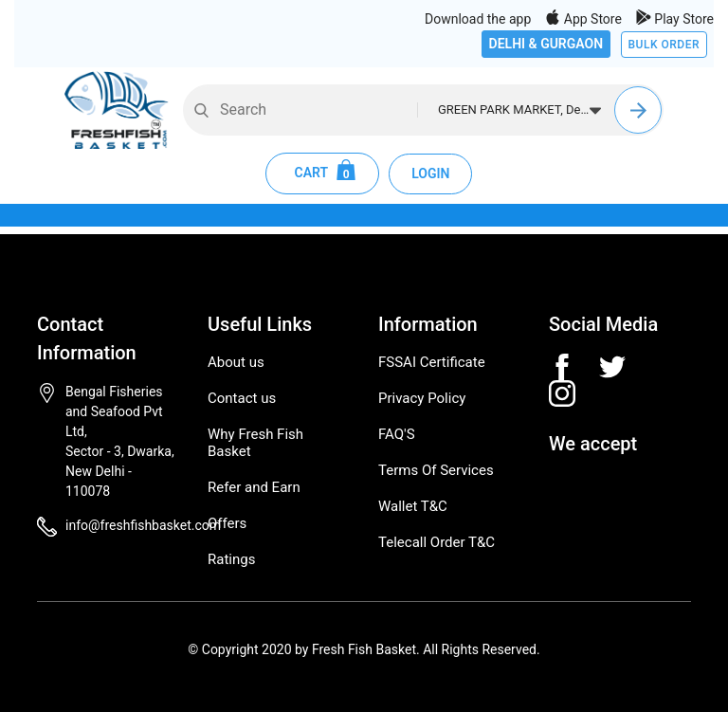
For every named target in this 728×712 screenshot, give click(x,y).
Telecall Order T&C (437, 542)
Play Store (675, 19)
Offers (227, 523)
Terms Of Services (436, 470)
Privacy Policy (422, 398)
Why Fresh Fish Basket (255, 443)
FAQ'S (397, 434)
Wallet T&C (413, 506)
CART (323, 173)
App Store (583, 19)
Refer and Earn (254, 487)
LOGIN (430, 173)
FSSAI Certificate (432, 362)
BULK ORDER (664, 45)
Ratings (231, 559)
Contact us (242, 398)
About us (236, 362)
